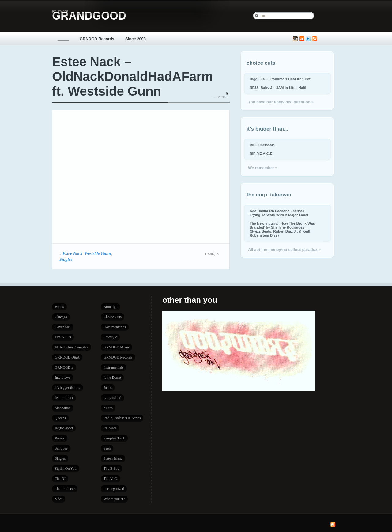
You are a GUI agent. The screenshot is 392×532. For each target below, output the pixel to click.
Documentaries (115, 327)
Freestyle (110, 337)
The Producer (65, 489)
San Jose (61, 448)
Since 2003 (136, 39)
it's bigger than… (68, 388)
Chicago (61, 317)
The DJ (60, 479)
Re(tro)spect (64, 428)
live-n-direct (64, 398)
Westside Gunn (98, 253)
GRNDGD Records (97, 39)
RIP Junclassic (262, 145)
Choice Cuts (113, 317)
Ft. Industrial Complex (72, 347)
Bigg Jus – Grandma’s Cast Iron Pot (280, 79)
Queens (60, 418)
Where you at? (114, 499)
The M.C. (111, 479)
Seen (107, 448)
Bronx (59, 307)
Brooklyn (110, 307)
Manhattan (63, 408)
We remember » (263, 168)
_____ (63, 39)
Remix (60, 438)
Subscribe (315, 39)
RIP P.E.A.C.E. (261, 153)
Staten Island (113, 458)
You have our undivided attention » (281, 102)
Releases (110, 428)
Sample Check (114, 438)
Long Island (112, 398)
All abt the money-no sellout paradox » (284, 250)
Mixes (108, 408)
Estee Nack (72, 253)
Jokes (108, 388)
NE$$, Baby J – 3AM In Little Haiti (278, 87)
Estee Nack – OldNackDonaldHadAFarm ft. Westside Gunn (132, 76)
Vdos (59, 499)
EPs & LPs (63, 337)
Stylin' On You (66, 469)
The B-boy (111, 469)
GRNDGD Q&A (67, 357)
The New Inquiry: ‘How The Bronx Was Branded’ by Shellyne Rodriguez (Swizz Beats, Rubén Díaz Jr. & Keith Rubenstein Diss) (282, 229)
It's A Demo (112, 378)
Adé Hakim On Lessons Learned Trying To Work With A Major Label (279, 213)
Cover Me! (63, 327)
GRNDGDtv (64, 367)
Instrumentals (113, 367)
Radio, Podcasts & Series (122, 418)
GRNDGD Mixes (116, 347)
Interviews (63, 378)
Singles (66, 259)
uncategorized (114, 489)
